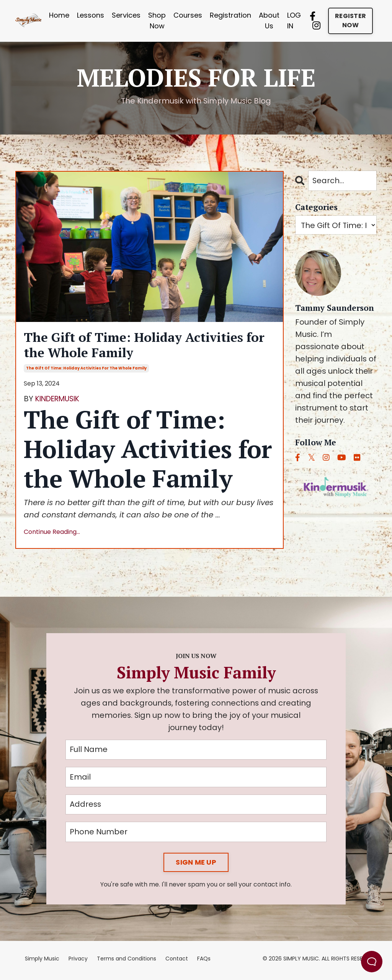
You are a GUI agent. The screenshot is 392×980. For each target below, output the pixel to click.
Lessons (91, 15)
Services (126, 15)
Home (59, 15)
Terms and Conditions (127, 962)
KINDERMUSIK (60, 401)
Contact (177, 962)
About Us (269, 21)
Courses (188, 15)
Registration (230, 15)
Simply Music (42, 962)
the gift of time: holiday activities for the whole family (86, 371)
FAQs (204, 962)
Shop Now (157, 21)
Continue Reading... (52, 534)
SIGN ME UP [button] (196, 866)
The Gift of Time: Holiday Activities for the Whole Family (142, 346)
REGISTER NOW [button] (350, 21)
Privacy (78, 962)
